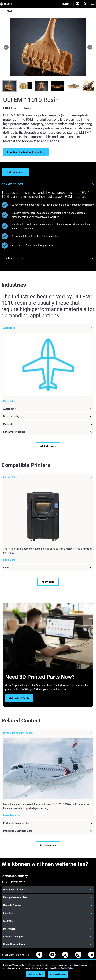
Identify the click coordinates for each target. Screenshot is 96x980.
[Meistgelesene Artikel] (48, 897)
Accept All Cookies (58, 974)
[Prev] (6, 47)
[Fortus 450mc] (48, 478)
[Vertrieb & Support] (48, 937)
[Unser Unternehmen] (48, 945)
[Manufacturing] (48, 416)
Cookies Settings (36, 974)
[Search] (85, 4)
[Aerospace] (48, 328)
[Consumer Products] (48, 432)
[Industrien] (48, 913)
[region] (48, 970)
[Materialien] (48, 929)
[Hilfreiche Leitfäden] (48, 890)
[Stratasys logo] (6, 4)
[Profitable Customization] (48, 823)
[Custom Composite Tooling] (48, 733)
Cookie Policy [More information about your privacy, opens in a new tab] (67, 968)
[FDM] (4, 11)
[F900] (48, 568)
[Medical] (48, 424)
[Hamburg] (92, 4)
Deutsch (66, 4)
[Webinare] (48, 921)
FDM (9, 11)
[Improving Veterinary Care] (48, 831)
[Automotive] (48, 409)
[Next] (90, 47)
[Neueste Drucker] (48, 905)
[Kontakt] (77, 4)
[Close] (91, 965)
